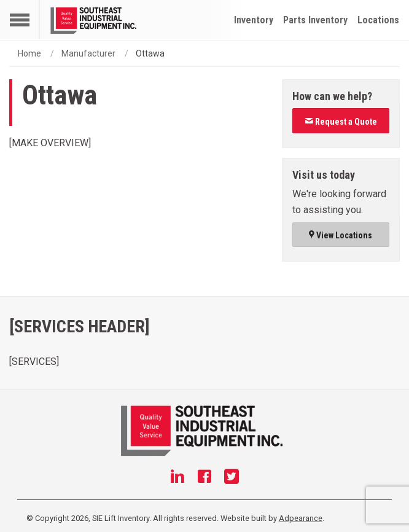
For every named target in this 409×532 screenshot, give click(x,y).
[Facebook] (204, 478)
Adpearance (301, 518)
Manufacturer (88, 53)
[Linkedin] (177, 478)
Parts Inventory (315, 20)
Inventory (254, 20)
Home (29, 53)
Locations (378, 20)
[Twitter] (232, 478)
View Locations (341, 235)
